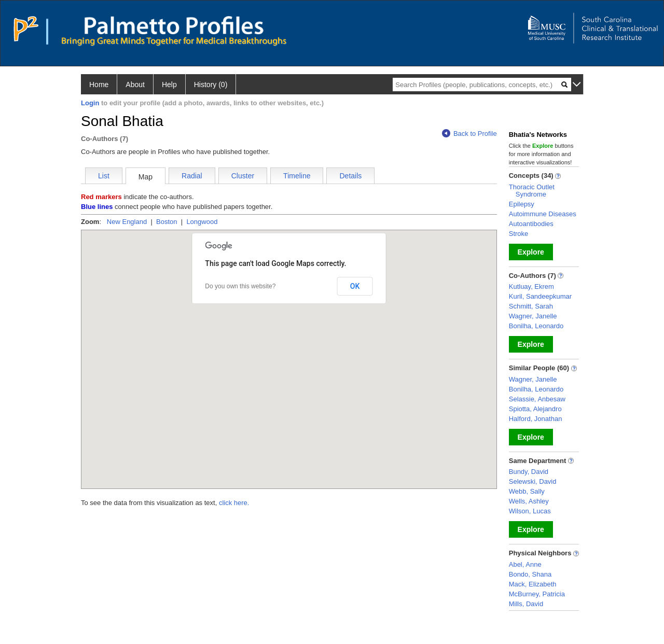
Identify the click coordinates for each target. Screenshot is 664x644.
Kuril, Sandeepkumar (540, 296)
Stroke (519, 234)
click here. (234, 503)
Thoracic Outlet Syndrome (532, 191)
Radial (192, 176)
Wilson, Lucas (530, 511)
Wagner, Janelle (533, 316)
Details (350, 176)
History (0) (211, 85)
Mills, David (526, 604)
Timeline (297, 176)
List (104, 176)
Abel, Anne (525, 564)
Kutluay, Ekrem (531, 286)
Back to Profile (469, 134)
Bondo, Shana (530, 574)
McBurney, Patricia (537, 594)
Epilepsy (522, 204)
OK (355, 286)
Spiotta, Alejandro (535, 409)
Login (90, 103)
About (135, 85)
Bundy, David (529, 472)
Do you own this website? (240, 286)
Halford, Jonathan (536, 419)
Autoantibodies (531, 224)
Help (169, 85)
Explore (531, 252)
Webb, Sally (527, 491)
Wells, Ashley (529, 501)
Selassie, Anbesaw (537, 399)
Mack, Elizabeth (533, 584)
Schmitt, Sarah (531, 306)
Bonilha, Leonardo (536, 326)
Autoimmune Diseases (543, 214)
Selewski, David (533, 481)
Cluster (243, 176)
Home (99, 85)
